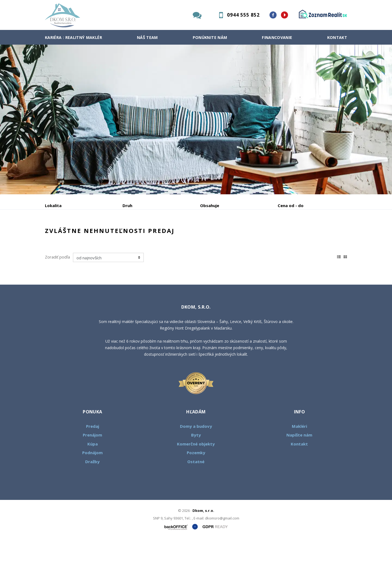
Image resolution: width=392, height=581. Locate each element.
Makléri (299, 468)
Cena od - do (291, 205)
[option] (196, 119)
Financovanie (277, 37)
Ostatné (196, 503)
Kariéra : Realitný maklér (73, 37)
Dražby (92, 503)
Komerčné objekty (196, 485)
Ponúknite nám (210, 37)
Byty (196, 476)
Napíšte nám (299, 476)
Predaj (62, 234)
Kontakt (337, 37)
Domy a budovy (196, 468)
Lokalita (53, 205)
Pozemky (196, 494)
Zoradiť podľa (57, 298)
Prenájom (95, 234)
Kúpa (127, 234)
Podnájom (159, 234)
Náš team (147, 37)
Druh (127, 205)
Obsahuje (210, 205)
